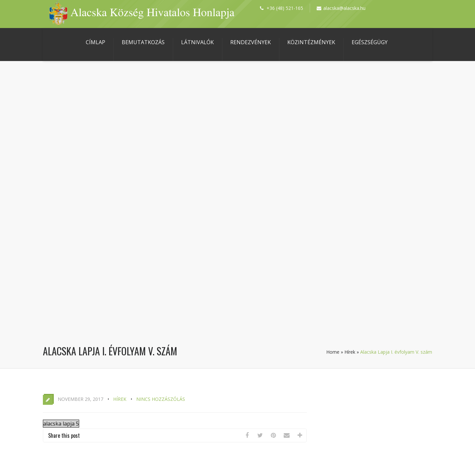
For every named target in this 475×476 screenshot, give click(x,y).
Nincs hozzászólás (161, 399)
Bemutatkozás (143, 42)
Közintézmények (311, 42)
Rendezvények (251, 42)
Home (333, 352)
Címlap (95, 42)
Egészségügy (370, 42)
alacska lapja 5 (61, 424)
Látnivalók (197, 42)
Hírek (350, 352)
